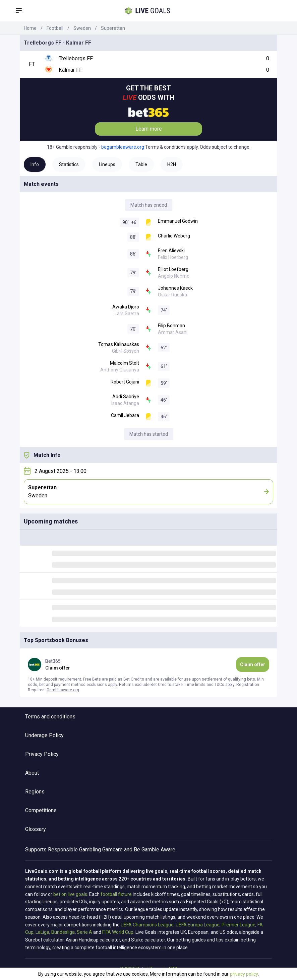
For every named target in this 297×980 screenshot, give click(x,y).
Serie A (84, 932)
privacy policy (244, 974)
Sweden (82, 28)
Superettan (113, 28)
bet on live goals (70, 894)
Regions (35, 792)
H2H (172, 164)
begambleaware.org (123, 147)
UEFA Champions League (147, 925)
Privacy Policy (42, 754)
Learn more (149, 129)
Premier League (239, 925)
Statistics (69, 164)
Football (55, 28)
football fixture (116, 894)
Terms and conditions (50, 717)
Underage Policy (44, 735)
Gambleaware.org (63, 690)
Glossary (36, 829)
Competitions (41, 810)
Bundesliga (63, 932)
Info (35, 164)
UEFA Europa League (198, 925)
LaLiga (42, 932)
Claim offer (253, 664)
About (32, 773)
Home (30, 28)
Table (141, 164)
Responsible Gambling (74, 850)
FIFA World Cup (118, 932)
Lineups (107, 164)
